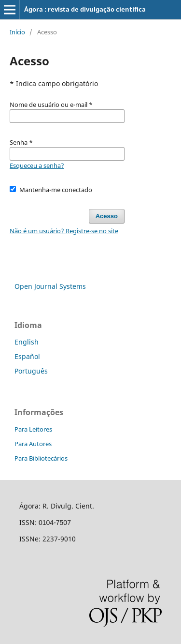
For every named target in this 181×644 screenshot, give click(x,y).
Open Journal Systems (50, 286)
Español (27, 356)
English (27, 342)
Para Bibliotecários (41, 458)
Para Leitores (33, 429)
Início (17, 32)
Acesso (107, 216)
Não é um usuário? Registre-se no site (64, 231)
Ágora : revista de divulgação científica (85, 9)
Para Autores (33, 444)
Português (31, 371)
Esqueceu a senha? (37, 165)
